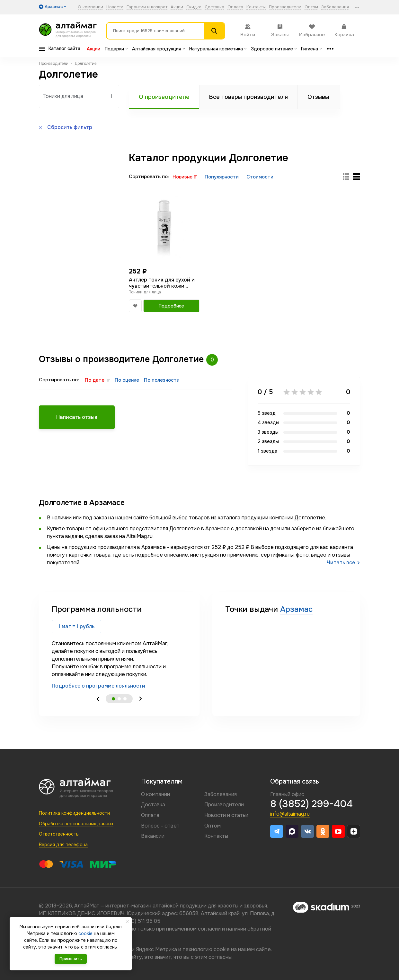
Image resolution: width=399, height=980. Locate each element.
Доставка (214, 7)
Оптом (311, 7)
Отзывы (318, 97)
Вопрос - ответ (160, 826)
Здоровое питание (274, 49)
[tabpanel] (119, 647)
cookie (222, 949)
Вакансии (153, 836)
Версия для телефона (63, 845)
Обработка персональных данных (76, 824)
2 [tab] (119, 699)
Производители (285, 7)
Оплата (235, 7)
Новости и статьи (226, 815)
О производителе (164, 97)
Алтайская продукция (158, 49)
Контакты (256, 7)
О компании (90, 7)
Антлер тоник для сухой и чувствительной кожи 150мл (162, 283)
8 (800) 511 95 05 (140, 921)
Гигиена (311, 49)
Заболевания (335, 7)
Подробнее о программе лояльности (98, 686)
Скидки (194, 7)
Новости (115, 7)
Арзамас (296, 609)
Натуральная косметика (218, 49)
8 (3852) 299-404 (311, 804)
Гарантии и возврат (147, 7)
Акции (177, 7)
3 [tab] (125, 699)
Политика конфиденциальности (74, 813)
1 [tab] (113, 699)
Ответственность (59, 834)
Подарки (116, 49)
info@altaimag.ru (290, 814)
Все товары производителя (248, 97)
